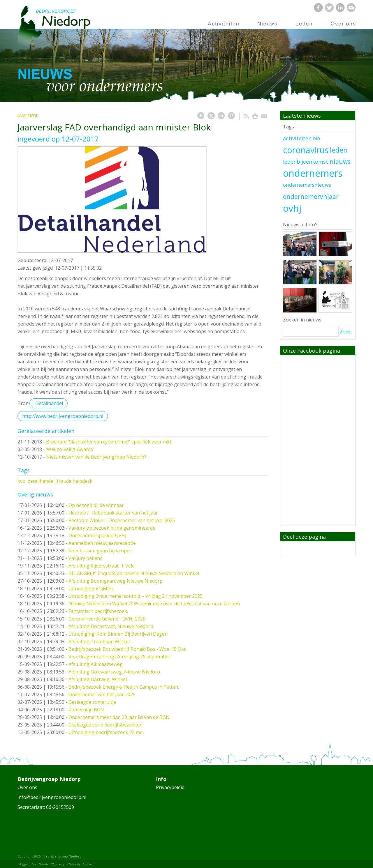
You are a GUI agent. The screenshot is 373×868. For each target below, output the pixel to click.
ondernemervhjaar (311, 196)
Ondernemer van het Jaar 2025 (102, 694)
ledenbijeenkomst (306, 162)
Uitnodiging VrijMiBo (92, 588)
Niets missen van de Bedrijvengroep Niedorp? (96, 457)
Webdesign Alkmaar (81, 864)
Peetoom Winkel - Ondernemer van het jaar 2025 (122, 520)
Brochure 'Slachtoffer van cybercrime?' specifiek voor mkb (109, 442)
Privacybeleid (170, 787)
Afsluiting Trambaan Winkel (99, 641)
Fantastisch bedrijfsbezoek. (98, 611)
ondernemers (313, 173)
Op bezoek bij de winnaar (96, 505)
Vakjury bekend (86, 558)
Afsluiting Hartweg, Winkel (98, 679)
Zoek (345, 332)
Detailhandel (49, 403)
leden (339, 150)
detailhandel (41, 481)
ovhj (292, 208)
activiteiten (297, 138)
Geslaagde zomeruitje (92, 702)
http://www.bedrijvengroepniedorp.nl (63, 416)
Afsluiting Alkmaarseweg (96, 664)
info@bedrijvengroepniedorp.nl (52, 797)
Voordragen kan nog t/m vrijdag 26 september (119, 657)
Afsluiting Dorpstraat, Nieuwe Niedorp (111, 626)
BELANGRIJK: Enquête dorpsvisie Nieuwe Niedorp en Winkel (134, 573)
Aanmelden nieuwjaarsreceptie (102, 543)
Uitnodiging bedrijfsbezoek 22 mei (106, 732)
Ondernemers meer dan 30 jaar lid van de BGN (119, 717)
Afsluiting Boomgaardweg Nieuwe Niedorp (116, 581)
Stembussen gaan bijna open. (101, 551)
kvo (21, 481)
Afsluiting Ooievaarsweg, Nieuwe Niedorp (114, 672)
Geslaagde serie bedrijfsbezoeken (105, 725)
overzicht (28, 115)
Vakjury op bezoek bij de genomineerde (112, 528)
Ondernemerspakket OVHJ (97, 535)
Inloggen (23, 864)
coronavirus (306, 150)
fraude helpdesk (75, 481)
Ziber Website (40, 864)
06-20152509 (60, 807)
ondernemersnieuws (307, 185)
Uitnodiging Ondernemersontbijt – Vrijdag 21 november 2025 (136, 596)
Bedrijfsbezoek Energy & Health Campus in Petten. (124, 687)
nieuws (340, 161)
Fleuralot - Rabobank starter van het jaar (113, 513)
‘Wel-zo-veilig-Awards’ (70, 449)
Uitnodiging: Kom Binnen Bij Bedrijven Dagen (118, 634)
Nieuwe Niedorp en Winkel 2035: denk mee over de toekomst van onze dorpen (154, 604)
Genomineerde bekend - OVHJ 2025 (107, 619)
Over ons (27, 787)
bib (316, 138)
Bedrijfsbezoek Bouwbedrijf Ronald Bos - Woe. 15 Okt (127, 649)
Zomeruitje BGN (86, 710)
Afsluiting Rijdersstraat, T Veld (102, 566)
